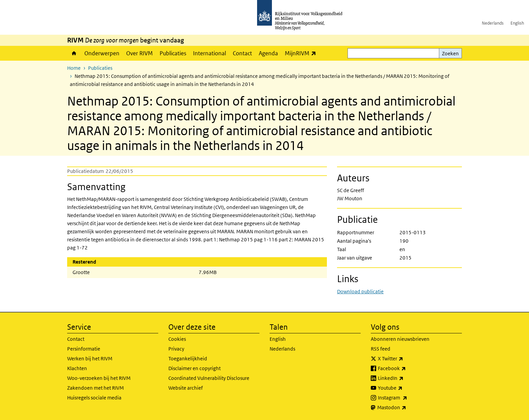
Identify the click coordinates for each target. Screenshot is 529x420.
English (517, 23)
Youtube (405, 388)
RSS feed (381, 349)
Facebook (407, 368)
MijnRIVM (302, 53)
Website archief (186, 388)
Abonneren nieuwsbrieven (400, 339)
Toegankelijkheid (188, 358)
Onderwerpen (102, 53)
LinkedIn (406, 378)
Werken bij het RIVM (90, 358)
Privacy (176, 349)
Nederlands (493, 23)
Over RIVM (140, 53)
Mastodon (407, 408)
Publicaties (173, 53)
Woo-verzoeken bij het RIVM (99, 378)
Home (74, 53)
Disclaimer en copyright (194, 368)
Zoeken (450, 53)
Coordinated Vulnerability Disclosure (209, 378)
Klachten (77, 368)
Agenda (268, 53)
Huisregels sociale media (94, 398)
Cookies (177, 339)
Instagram (407, 398)
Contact (242, 53)
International (210, 53)
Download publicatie (360, 291)
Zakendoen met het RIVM (95, 388)
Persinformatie (84, 349)
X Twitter (405, 359)
